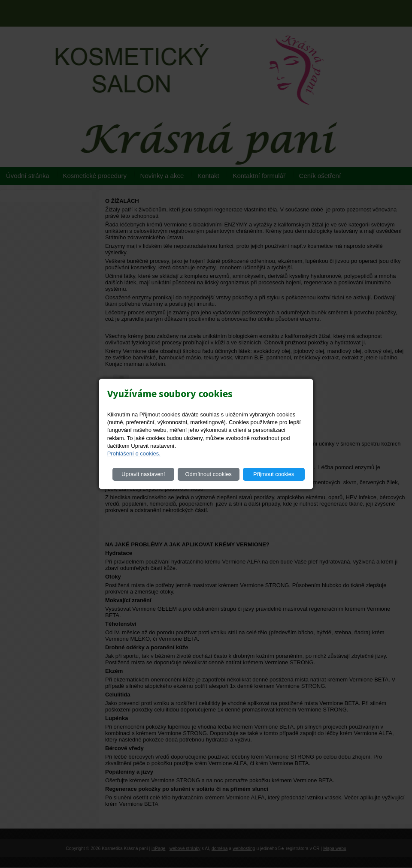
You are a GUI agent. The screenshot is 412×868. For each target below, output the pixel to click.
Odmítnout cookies (208, 474)
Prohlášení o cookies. (134, 454)
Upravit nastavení (143, 474)
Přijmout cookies (274, 474)
